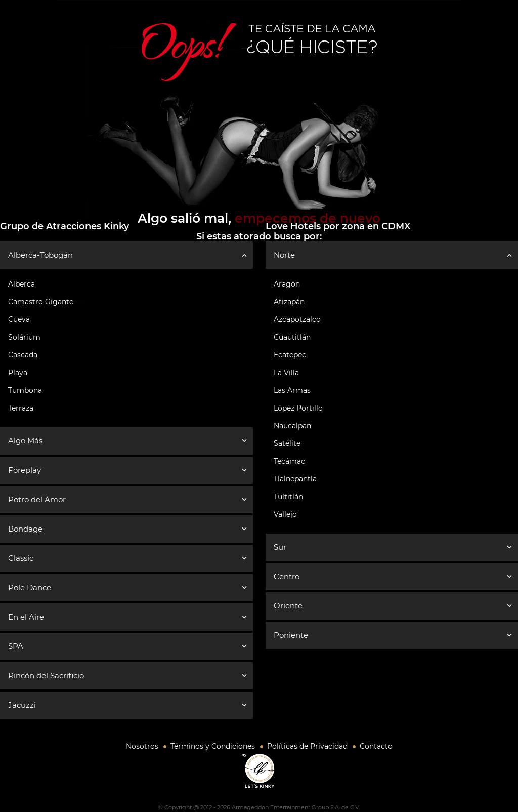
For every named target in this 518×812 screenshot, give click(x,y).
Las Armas (292, 390)
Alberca (21, 284)
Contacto (376, 746)
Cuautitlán (292, 337)
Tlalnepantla (295, 479)
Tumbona (25, 390)
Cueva (19, 319)
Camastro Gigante (41, 302)
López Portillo (298, 408)
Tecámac (289, 461)
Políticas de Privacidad (307, 746)
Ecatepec (290, 355)
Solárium (24, 337)
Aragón (287, 284)
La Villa (286, 373)
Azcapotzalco (297, 319)
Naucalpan (292, 426)
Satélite (287, 443)
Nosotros (142, 746)
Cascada (23, 355)
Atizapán (289, 302)
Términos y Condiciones (213, 746)
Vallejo (285, 514)
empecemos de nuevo (308, 218)
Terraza (21, 408)
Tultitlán (288, 497)
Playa (18, 373)
